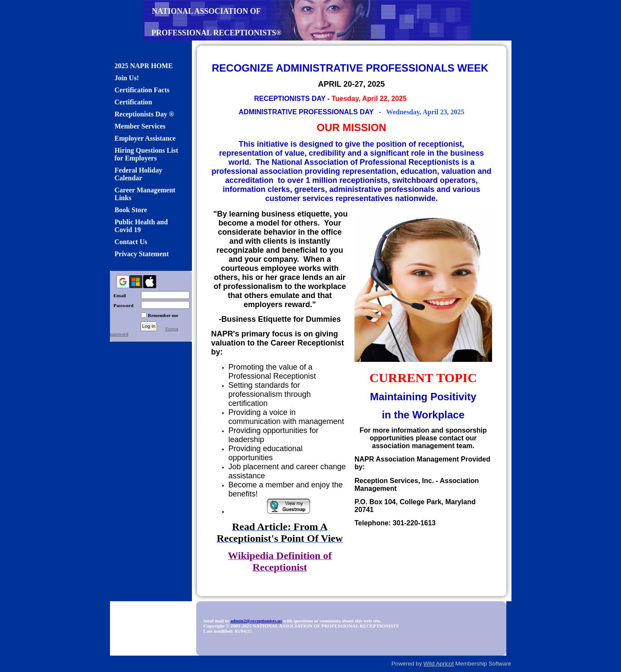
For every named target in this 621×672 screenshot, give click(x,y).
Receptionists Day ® (144, 114)
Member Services (140, 126)
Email (118, 295)
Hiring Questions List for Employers (147, 154)
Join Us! (127, 78)
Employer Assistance (145, 138)
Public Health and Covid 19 (141, 226)
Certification (133, 102)
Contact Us (131, 242)
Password (122, 305)
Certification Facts (142, 90)
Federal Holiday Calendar (139, 174)
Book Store (131, 210)
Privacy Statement (142, 254)
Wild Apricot (439, 664)
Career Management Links (145, 194)
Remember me (163, 315)
